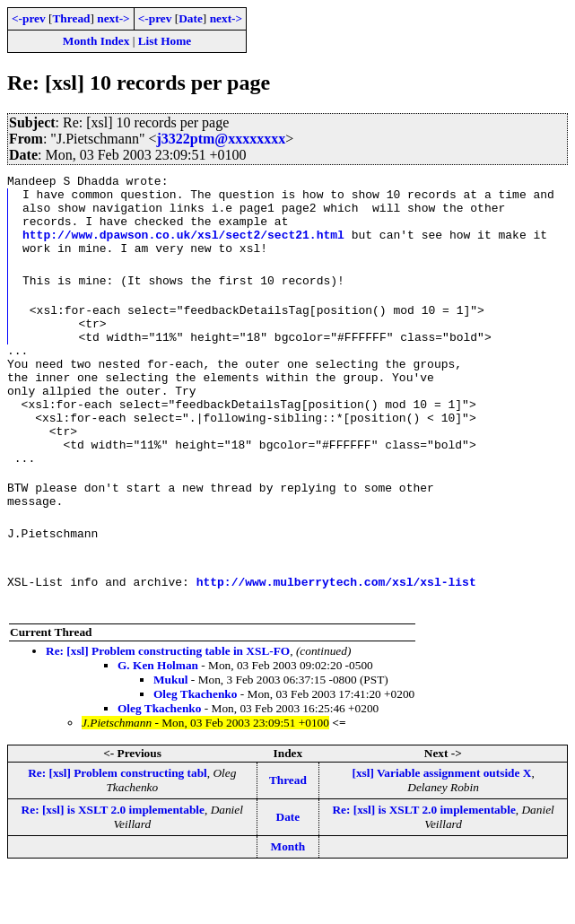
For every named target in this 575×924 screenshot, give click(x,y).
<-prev (29, 18)
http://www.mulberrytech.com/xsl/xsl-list (336, 632)
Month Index (96, 41)
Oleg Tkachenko (195, 745)
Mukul (171, 731)
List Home (165, 41)
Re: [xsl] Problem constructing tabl (118, 824)
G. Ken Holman (158, 716)
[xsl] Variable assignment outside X (441, 824)
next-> (113, 18)
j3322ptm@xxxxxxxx (221, 139)
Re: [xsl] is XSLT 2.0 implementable (113, 861)
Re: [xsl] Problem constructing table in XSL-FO (168, 702)
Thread (71, 18)
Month (288, 898)
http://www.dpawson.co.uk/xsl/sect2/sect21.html (183, 245)
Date (191, 18)
